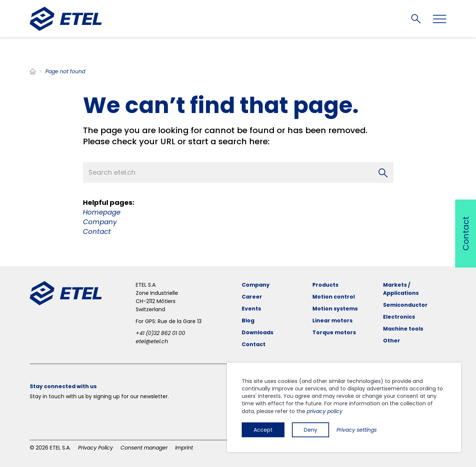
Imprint (184, 448)
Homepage (102, 212)
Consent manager (144, 448)
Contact (97, 231)
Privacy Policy (96, 448)
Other (392, 341)
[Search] (383, 173)
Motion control (334, 297)
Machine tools (403, 329)
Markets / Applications (401, 289)
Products (325, 285)
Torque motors (334, 332)
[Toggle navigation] (440, 19)
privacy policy (325, 411)
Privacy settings (357, 430)
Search (416, 19)
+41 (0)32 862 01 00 (160, 333)
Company (100, 222)
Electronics (399, 317)
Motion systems (335, 309)
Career (252, 297)
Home (33, 71)
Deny (311, 430)
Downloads (258, 332)
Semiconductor (405, 305)
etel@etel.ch (152, 341)
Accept (263, 430)
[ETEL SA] (66, 19)
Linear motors (332, 321)
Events (251, 309)
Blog (248, 321)
